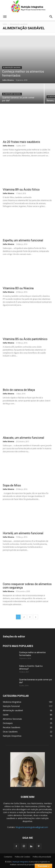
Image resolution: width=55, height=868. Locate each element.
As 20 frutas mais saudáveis (21, 142)
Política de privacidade (42, 857)
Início (5, 24)
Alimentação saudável (12, 68)
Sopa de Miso (12, 485)
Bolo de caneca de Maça (19, 390)
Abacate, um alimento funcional (23, 438)
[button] (5, 17)
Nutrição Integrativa (21, 862)
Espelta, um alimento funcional (23, 240)
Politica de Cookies (22, 857)
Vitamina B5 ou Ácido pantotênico (25, 339)
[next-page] (36, 617)
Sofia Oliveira (8, 80)
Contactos (8, 857)
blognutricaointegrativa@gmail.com (32, 827)
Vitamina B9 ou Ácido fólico (21, 190)
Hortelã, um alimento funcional (23, 533)
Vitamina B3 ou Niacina (18, 288)
